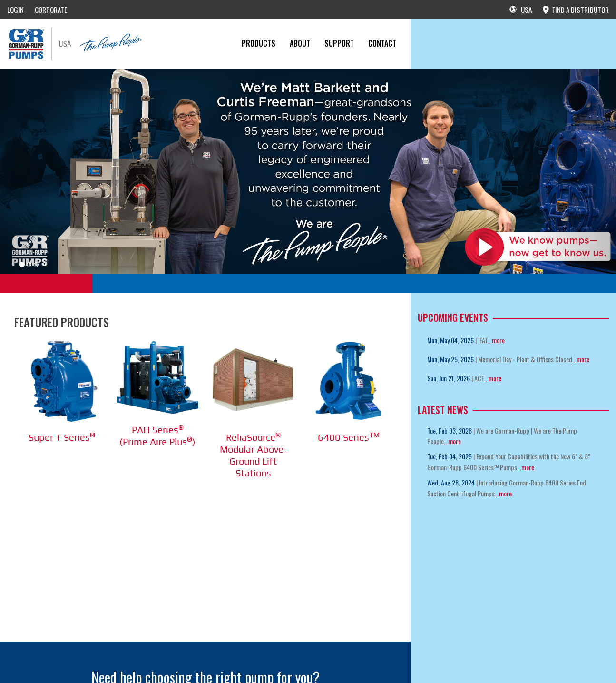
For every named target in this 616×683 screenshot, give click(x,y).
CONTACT (382, 43)
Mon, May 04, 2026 (450, 340)
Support (339, 43)
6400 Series (349, 437)
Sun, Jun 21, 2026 (449, 378)
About (300, 43)
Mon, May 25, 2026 (450, 359)
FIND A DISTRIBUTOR (576, 10)
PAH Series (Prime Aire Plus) (157, 436)
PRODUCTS (259, 43)
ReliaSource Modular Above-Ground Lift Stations (253, 455)
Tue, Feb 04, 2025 (450, 456)
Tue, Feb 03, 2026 (450, 431)
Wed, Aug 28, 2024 (451, 482)
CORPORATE (51, 10)
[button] (46, 171)
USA (521, 10)
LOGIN (15, 10)
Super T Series (62, 437)
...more (496, 340)
